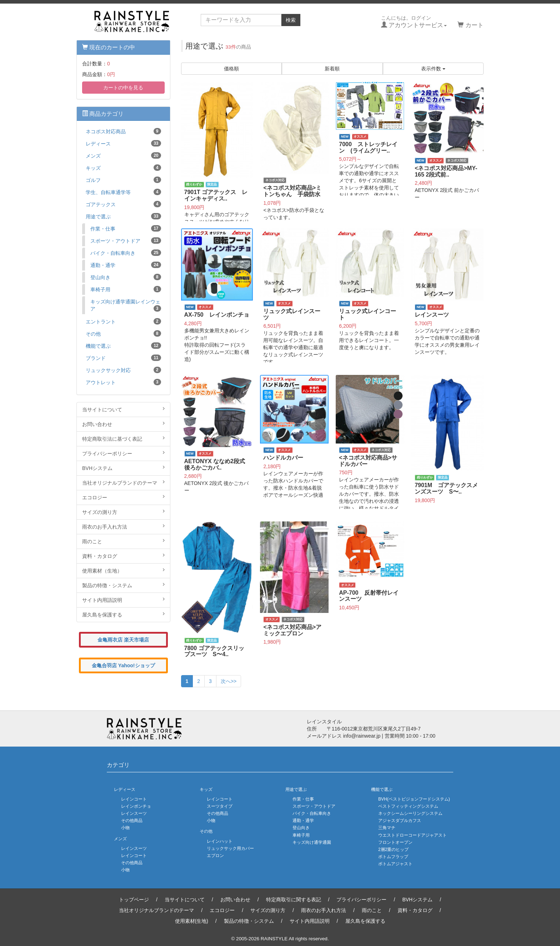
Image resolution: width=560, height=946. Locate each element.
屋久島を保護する (123, 614)
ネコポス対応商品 (123, 131)
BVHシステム (123, 468)
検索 (291, 20)
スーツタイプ (220, 806)
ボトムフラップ (393, 857)
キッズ (123, 168)
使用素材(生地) (192, 921)
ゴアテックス (123, 204)
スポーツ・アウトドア (126, 241)
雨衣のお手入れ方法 (123, 526)
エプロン (215, 856)
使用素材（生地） (123, 570)
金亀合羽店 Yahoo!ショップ (123, 665)
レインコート (134, 799)
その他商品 (132, 821)
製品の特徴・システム (123, 585)
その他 (123, 333)
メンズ (123, 155)
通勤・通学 (126, 265)
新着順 (332, 69)
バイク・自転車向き (126, 253)
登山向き (126, 277)
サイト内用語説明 (123, 600)
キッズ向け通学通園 (312, 842)
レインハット (220, 841)
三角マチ (387, 828)
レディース (123, 143)
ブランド (123, 358)
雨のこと (123, 541)
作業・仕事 (126, 228)
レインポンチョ (136, 806)
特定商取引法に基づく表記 (123, 439)
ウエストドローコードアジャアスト (412, 835)
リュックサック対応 (123, 370)
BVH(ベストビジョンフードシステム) (414, 799)
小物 (125, 828)
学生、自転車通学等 (123, 192)
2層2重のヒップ (393, 850)
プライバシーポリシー (123, 453)
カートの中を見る (123, 88)
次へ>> (229, 681)
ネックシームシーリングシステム (410, 813)
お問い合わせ (123, 424)
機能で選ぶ (123, 346)
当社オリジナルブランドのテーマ (123, 482)
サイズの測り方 (123, 512)
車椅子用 (126, 289)
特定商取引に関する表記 (294, 900)
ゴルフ (123, 180)
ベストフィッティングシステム (408, 806)
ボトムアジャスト (395, 864)
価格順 (231, 69)
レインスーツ (134, 813)
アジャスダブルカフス (400, 821)
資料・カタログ (123, 556)
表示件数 (433, 69)
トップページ (134, 900)
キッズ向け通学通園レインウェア (126, 305)
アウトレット (123, 382)
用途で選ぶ (123, 216)
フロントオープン (395, 842)
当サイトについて (123, 409)
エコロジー (123, 497)
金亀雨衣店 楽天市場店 (123, 640)
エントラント (123, 321)
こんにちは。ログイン (414, 22)
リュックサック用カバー (230, 848)
